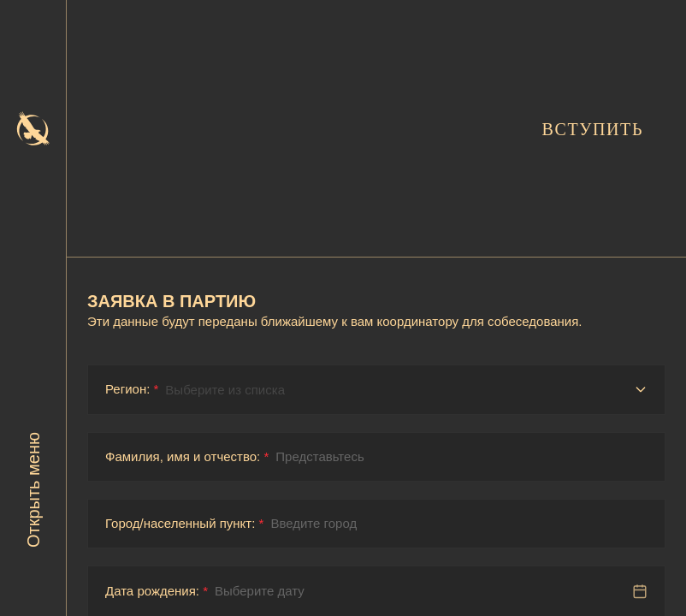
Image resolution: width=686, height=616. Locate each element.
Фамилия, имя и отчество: (187, 456)
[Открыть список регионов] (641, 389)
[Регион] (406, 390)
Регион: (132, 389)
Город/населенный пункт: (184, 523)
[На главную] (33, 128)
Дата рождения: (157, 591)
